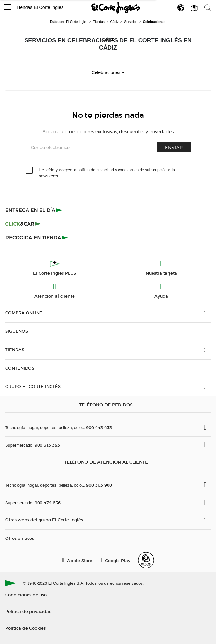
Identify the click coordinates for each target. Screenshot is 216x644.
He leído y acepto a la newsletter (107, 172)
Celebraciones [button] (108, 72)
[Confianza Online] (146, 560)
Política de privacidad (28, 611)
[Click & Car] (23, 224)
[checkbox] (29, 171)
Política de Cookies (25, 628)
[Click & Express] (34, 210)
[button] (7, 8)
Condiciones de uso (26, 595)
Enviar (174, 147)
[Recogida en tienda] (37, 237)
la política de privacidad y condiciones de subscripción (120, 170)
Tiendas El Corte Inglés (40, 7)
